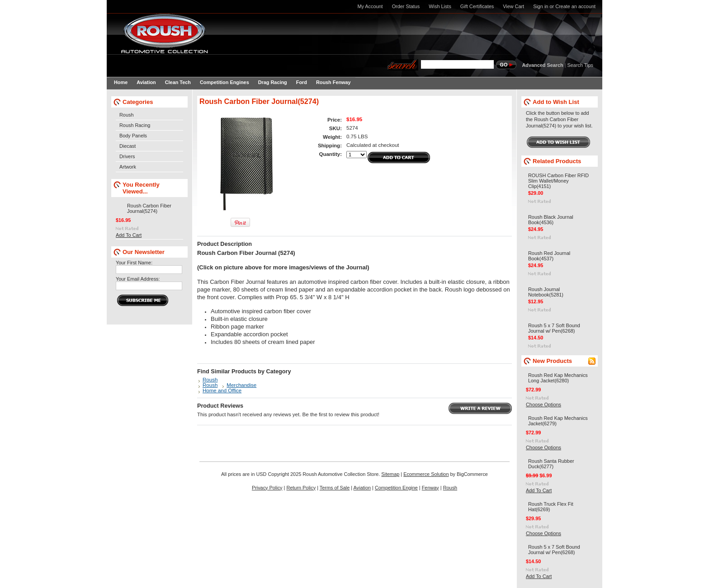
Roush (126, 115)
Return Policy (301, 488)
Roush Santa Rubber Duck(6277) (551, 464)
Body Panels (133, 136)
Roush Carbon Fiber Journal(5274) (149, 208)
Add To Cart (129, 235)
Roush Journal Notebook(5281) (546, 292)
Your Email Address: (138, 279)
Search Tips (580, 65)
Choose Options (544, 405)
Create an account (575, 6)
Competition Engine (396, 488)
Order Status (406, 6)
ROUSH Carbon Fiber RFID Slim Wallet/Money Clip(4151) (558, 181)
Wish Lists (440, 6)
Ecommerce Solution (426, 474)
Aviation (362, 488)
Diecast (128, 146)
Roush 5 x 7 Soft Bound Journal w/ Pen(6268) (554, 328)
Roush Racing (135, 125)
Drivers (127, 156)
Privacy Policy (267, 488)
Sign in (541, 6)
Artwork (128, 167)
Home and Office (222, 390)
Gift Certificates (477, 6)
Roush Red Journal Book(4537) (549, 256)
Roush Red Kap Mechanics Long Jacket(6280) (558, 378)
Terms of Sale (335, 488)
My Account (370, 6)
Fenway (430, 488)
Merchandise (241, 385)
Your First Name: (134, 263)
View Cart (513, 6)
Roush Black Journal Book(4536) (551, 220)
